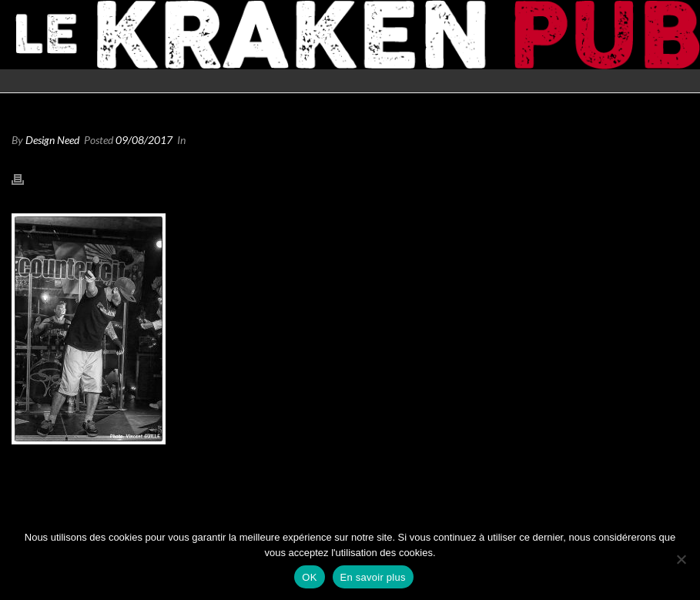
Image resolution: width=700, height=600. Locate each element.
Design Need (52, 140)
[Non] (681, 559)
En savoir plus (373, 577)
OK (309, 577)
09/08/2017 (144, 140)
